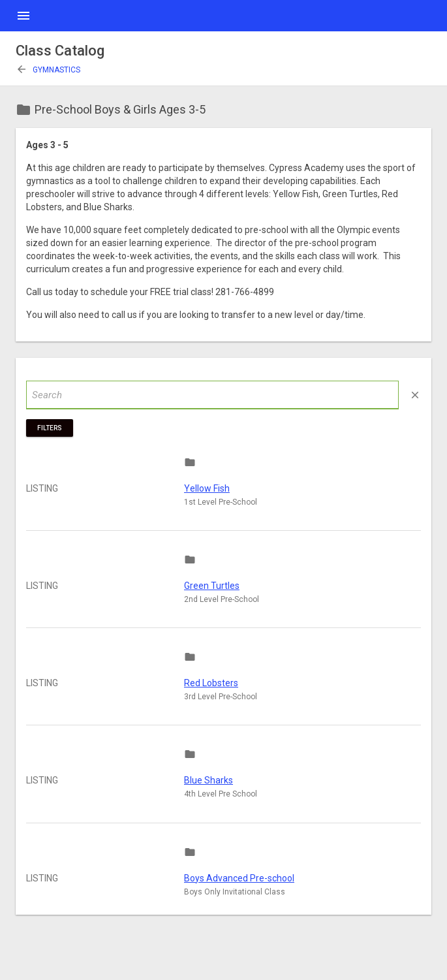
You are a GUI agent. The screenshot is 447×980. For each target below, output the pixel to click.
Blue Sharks (208, 780)
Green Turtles (212, 586)
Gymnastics (48, 70)
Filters (50, 428)
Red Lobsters (211, 683)
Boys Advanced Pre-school (239, 878)
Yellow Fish (207, 488)
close (415, 395)
